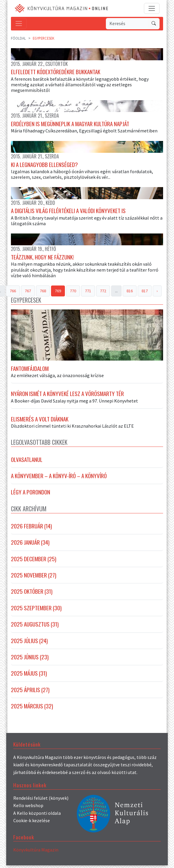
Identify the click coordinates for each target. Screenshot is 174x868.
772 (103, 292)
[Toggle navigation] (152, 8)
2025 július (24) (29, 643)
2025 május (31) (29, 676)
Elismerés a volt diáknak (40, 422)
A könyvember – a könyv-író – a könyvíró (59, 478)
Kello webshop (28, 808)
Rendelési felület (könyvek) (41, 800)
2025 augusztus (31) (35, 627)
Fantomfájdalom (30, 371)
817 (145, 292)
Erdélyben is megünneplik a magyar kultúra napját (70, 124)
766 (13, 292)
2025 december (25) (34, 561)
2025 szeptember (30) (36, 611)
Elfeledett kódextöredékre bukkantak (56, 72)
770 (73, 292)
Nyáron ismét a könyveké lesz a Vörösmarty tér (67, 396)
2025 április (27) (30, 692)
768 (43, 292)
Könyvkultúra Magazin (36, 852)
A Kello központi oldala (37, 816)
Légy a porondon (31, 495)
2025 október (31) (32, 594)
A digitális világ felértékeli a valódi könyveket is (68, 212)
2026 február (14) (31, 529)
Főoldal (18, 38)
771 (88, 292)
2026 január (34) (30, 545)
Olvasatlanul (27, 462)
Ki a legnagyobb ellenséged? (44, 165)
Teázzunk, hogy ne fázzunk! (42, 259)
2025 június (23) (30, 660)
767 (28, 292)
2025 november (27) (34, 578)
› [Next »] (157, 292)
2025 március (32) (32, 709)
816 (130, 292)
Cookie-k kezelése (32, 823)
